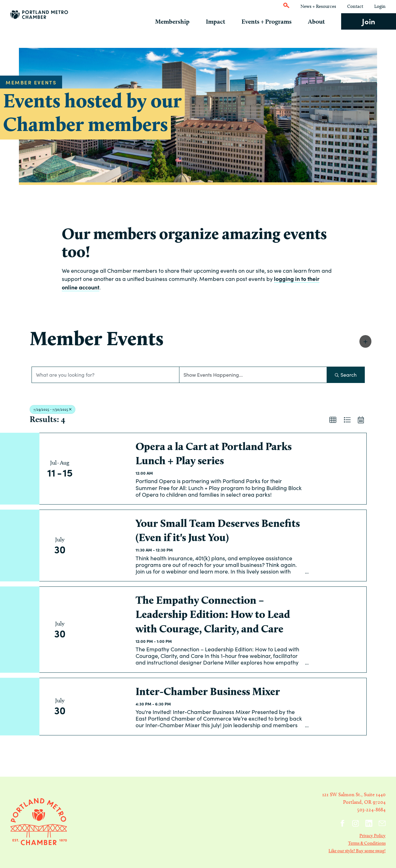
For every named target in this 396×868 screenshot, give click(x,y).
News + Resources (318, 6)
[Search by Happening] (253, 375)
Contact (355, 6)
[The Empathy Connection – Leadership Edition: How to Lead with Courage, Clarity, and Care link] (105, 630)
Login (380, 6)
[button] (365, 341)
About (319, 21)
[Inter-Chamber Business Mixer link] (105, 707)
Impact (222, 21)
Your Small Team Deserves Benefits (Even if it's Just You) (218, 530)
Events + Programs (271, 21)
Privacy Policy (373, 836)
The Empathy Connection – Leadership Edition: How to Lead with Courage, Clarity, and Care (213, 614)
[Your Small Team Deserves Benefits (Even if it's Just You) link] (105, 545)
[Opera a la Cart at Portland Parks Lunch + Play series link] (105, 469)
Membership (181, 21)
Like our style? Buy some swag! (357, 851)
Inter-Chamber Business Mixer (208, 691)
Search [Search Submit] (346, 375)
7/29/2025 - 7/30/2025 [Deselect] (52, 409)
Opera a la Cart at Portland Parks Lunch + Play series (214, 453)
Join (369, 21)
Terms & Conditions (367, 843)
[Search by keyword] (105, 375)
